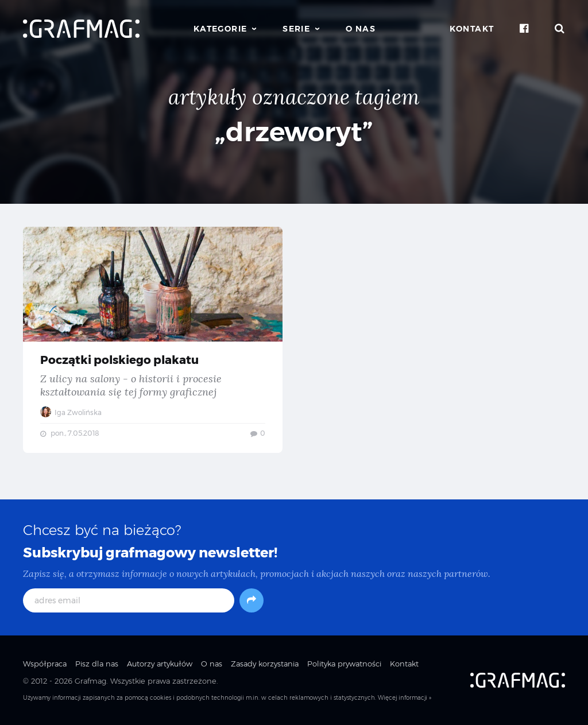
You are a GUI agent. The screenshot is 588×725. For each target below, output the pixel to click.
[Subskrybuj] (252, 600)
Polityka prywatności (344, 664)
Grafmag (90, 681)
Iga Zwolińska (71, 412)
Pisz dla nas (97, 664)
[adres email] (129, 600)
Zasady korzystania (265, 664)
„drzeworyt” (294, 132)
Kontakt (472, 29)
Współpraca (45, 664)
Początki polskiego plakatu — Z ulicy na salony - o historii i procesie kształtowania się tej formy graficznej (153, 340)
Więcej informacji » (405, 698)
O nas (361, 29)
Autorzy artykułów (160, 664)
